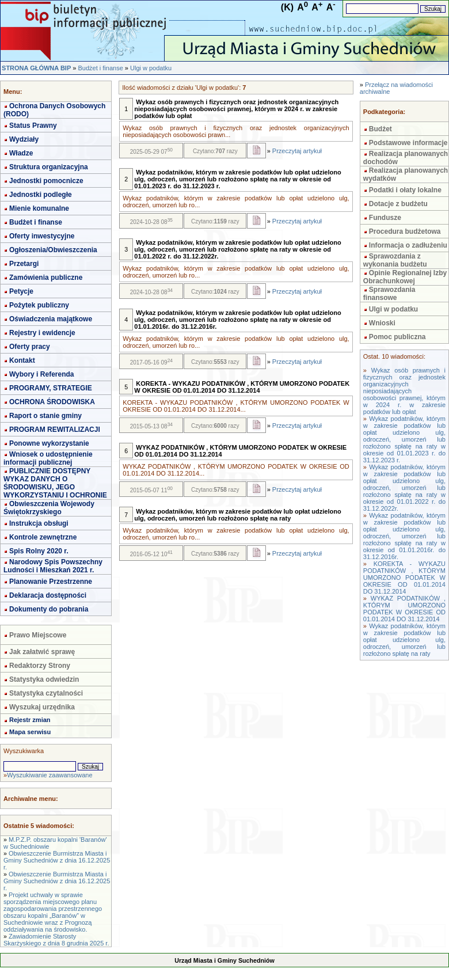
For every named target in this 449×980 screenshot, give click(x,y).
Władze (21, 153)
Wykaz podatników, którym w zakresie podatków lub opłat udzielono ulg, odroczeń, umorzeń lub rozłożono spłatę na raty (404, 640)
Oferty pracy (30, 347)
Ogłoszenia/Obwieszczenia (53, 250)
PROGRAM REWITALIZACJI (55, 430)
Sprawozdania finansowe (389, 294)
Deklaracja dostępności (48, 595)
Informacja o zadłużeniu (408, 245)
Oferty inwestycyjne (42, 236)
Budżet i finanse (100, 68)
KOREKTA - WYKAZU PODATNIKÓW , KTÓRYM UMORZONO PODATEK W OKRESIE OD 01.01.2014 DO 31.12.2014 (404, 578)
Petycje (21, 291)
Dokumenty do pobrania (49, 609)
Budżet (380, 129)
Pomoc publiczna (397, 337)
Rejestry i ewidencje (42, 333)
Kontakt (22, 360)
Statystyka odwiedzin (44, 679)
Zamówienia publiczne (46, 278)
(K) (287, 7)
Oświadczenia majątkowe (51, 319)
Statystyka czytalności (46, 693)
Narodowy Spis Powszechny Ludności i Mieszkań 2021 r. (53, 566)
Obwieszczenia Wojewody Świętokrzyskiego (49, 508)
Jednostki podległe (41, 195)
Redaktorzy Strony (40, 666)
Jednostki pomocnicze (46, 181)
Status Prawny (33, 126)
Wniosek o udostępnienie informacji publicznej (48, 458)
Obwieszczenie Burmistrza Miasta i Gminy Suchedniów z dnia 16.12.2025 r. (57, 860)
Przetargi (24, 264)
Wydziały (24, 139)
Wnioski (382, 323)
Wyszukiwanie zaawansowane (50, 775)
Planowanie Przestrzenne (51, 582)
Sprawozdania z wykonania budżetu (395, 260)
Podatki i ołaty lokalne (405, 190)
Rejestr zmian (30, 720)
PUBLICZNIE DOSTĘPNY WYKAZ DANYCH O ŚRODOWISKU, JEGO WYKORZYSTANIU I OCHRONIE (55, 483)
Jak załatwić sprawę (42, 652)
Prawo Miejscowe (38, 635)
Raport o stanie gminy (45, 416)
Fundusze (385, 218)
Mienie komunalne (39, 208)
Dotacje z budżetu (398, 204)
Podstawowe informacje (408, 143)
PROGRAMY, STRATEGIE (51, 388)
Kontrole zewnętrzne (43, 537)
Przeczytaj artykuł (297, 151)
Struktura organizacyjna (49, 167)
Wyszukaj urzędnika (42, 707)
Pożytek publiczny (39, 305)
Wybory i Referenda (41, 374)
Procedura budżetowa (405, 231)
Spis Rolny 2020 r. (39, 551)
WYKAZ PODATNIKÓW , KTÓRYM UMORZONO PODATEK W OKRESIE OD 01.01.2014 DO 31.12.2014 (404, 609)
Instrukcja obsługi (39, 523)
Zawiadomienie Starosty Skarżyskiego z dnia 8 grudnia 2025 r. (56, 940)
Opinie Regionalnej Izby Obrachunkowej (405, 277)
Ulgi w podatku (151, 68)
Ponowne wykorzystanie (49, 443)
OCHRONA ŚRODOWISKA (52, 402)
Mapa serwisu (30, 732)
